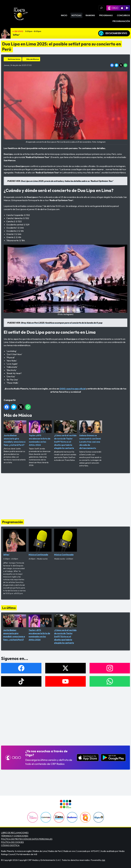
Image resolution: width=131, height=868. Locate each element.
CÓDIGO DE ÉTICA (10, 845)
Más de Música (33, 59)
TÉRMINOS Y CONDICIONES (15, 836)
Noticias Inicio (14, 59)
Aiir (103, 860)
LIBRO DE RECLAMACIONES (15, 833)
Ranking (90, 15)
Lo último (9, 608)
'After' (16, 35)
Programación (121, 21)
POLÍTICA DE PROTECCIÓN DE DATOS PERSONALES (27, 839)
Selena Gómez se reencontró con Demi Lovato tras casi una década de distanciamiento (91, 435)
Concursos (123, 15)
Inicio (64, 15)
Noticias (76, 15)
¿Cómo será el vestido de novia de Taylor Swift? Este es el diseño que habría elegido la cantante (65, 435)
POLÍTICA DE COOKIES (12, 842)
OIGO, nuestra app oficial (72, 389)
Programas (106, 15)
